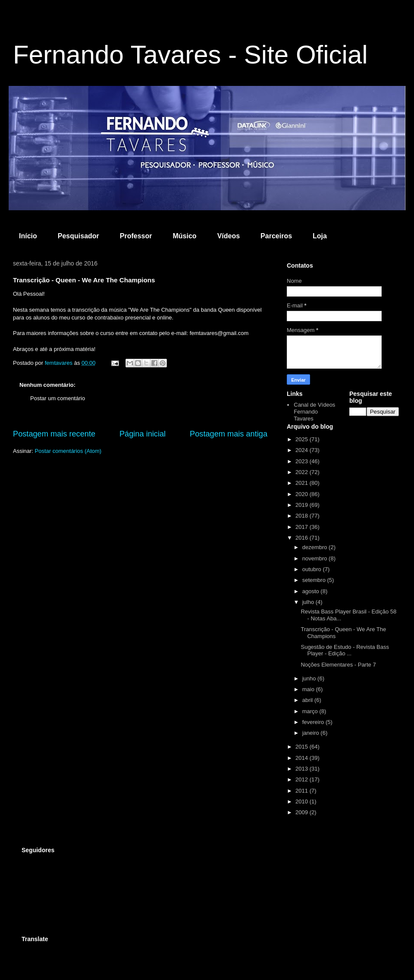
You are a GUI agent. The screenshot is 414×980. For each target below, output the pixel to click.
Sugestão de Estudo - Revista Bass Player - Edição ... (345, 650)
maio (309, 689)
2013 (303, 769)
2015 (303, 747)
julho (309, 602)
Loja (320, 236)
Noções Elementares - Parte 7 (338, 665)
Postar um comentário (58, 398)
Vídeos (229, 236)
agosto (312, 591)
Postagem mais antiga (229, 434)
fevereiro (314, 722)
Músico (185, 236)
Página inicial (143, 434)
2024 (303, 450)
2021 (303, 483)
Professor (136, 236)
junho (310, 678)
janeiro (312, 733)
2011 (303, 791)
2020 (303, 494)
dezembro (315, 547)
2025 (303, 439)
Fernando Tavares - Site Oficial (190, 55)
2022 (303, 472)
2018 (303, 516)
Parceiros (276, 236)
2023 (303, 461)
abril (308, 700)
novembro (315, 558)
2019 (303, 505)
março (311, 711)
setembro (315, 580)
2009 (303, 812)
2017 (303, 527)
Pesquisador (78, 236)
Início (28, 236)
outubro (313, 569)
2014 (303, 758)
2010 (303, 801)
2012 (303, 779)
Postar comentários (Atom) (68, 451)
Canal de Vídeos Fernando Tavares (314, 411)
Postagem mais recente (54, 434)
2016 (303, 538)
